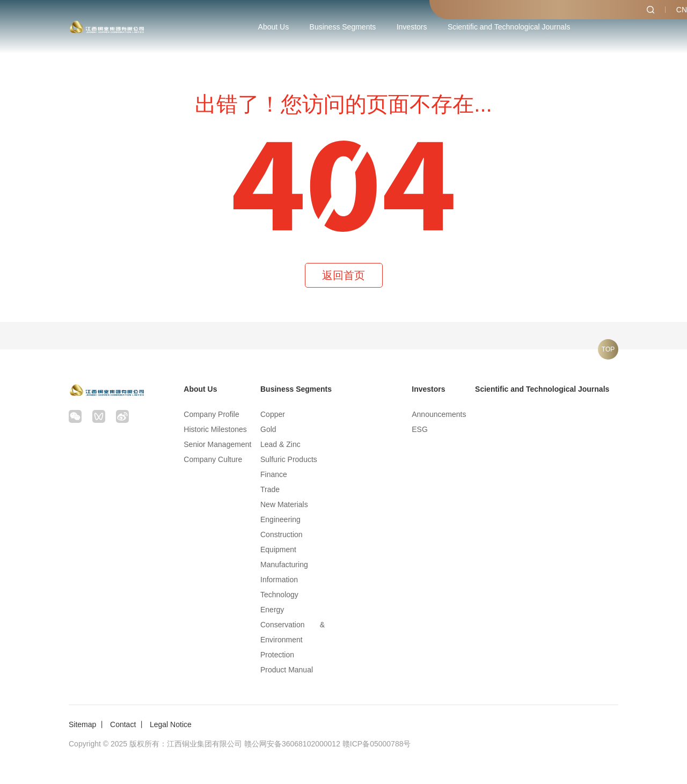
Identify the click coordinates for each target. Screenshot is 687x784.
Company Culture (213, 459)
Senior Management (217, 444)
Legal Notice (171, 724)
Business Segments (343, 27)
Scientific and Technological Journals (509, 27)
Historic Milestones (215, 429)
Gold (268, 429)
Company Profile (211, 414)
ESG (420, 429)
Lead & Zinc (280, 444)
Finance (274, 474)
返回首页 (343, 275)
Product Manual (287, 670)
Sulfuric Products (289, 459)
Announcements (439, 414)
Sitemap (82, 724)
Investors (412, 27)
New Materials (284, 504)
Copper (273, 414)
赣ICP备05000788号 (377, 744)
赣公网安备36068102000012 (292, 744)
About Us (274, 27)
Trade (270, 489)
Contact (123, 724)
